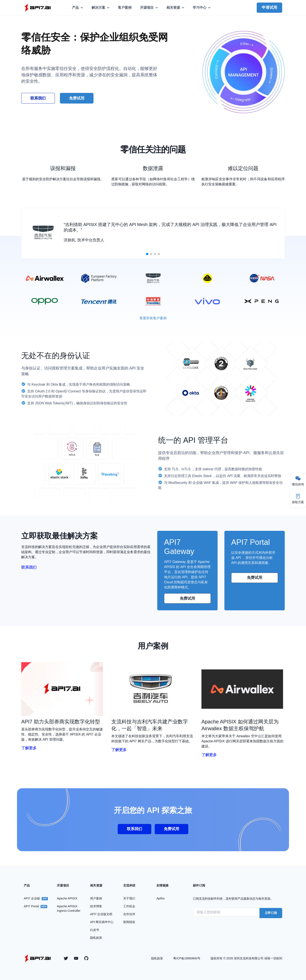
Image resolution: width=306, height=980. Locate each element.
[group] (63, 689)
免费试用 (187, 598)
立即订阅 (271, 913)
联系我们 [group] (135, 829)
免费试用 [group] (77, 98)
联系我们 (38, 98)
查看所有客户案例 (153, 318)
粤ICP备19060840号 (187, 958)
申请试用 (269, 7)
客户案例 (125, 8)
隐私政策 (157, 958)
